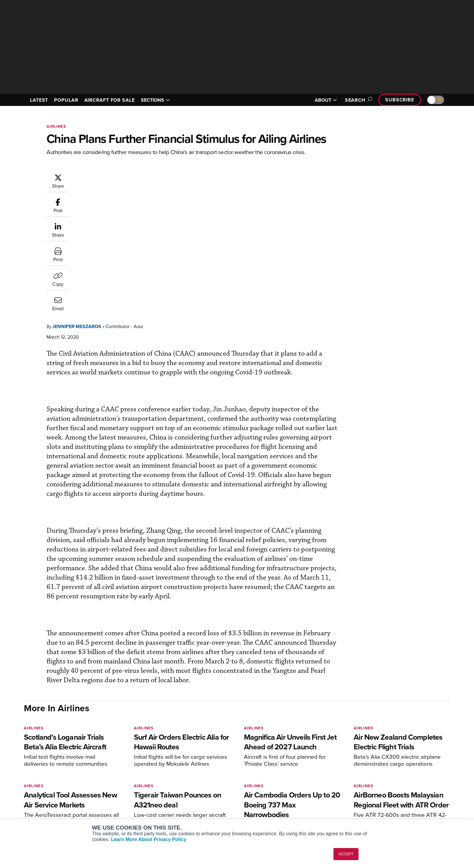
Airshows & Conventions (308, 813)
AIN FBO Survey (123, 772)
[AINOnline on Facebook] (26, 763)
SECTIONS (155, 100)
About (380, 772)
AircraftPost (120, 789)
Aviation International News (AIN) (141, 780)
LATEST (39, 100)
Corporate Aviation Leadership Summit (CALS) (142, 816)
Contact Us (385, 797)
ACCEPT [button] (346, 854)
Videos (291, 797)
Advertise (387, 805)
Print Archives (298, 772)
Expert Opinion (299, 780)
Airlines (56, 126)
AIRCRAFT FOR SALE (110, 100)
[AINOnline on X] (50, 763)
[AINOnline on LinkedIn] (61, 763)
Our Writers (386, 780)
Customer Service (212, 780)
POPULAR (66, 100)
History (381, 789)
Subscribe (400, 100)
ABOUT (326, 100)
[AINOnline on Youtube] (37, 763)
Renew (201, 789)
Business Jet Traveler (129, 797)
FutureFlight (116, 805)
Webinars (293, 805)
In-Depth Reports (301, 789)
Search (358, 100)
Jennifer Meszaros (113, 177)
